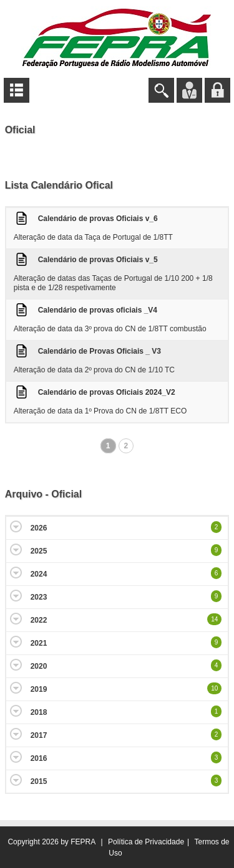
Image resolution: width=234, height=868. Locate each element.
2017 (39, 735)
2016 (39, 758)
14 (214, 619)
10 (214, 688)
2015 (39, 781)
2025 (39, 551)
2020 (39, 666)
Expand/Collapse (16, 526)
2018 (39, 712)
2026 (39, 528)
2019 (39, 689)
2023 (39, 597)
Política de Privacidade (146, 842)
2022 (39, 620)
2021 (39, 643)
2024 (39, 574)
